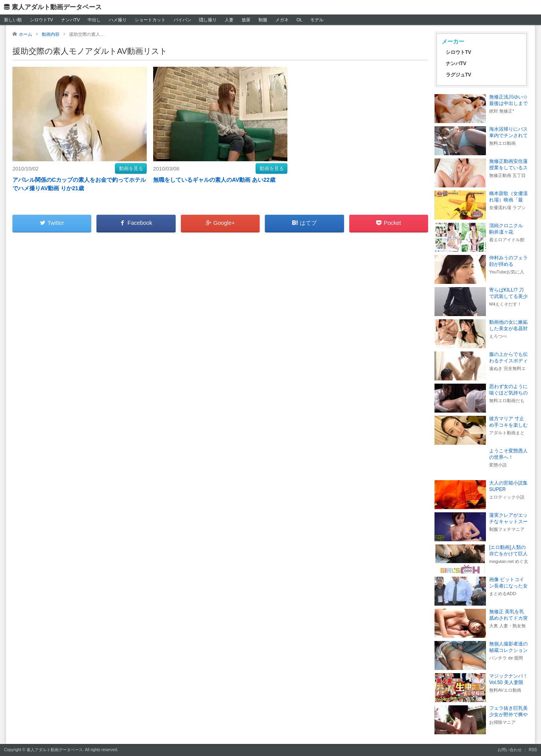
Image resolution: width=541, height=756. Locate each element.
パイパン (182, 20)
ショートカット (150, 20)
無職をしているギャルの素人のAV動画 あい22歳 (214, 180)
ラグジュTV (458, 75)
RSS (533, 750)
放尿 (246, 20)
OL (299, 20)
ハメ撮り (118, 20)
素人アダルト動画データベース (57, 7)
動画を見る (131, 168)
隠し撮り (208, 20)
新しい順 (13, 20)
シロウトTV (41, 20)
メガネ (282, 20)
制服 (263, 20)
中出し (94, 20)
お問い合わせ (510, 750)
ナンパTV (71, 20)
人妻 (229, 20)
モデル (317, 20)
